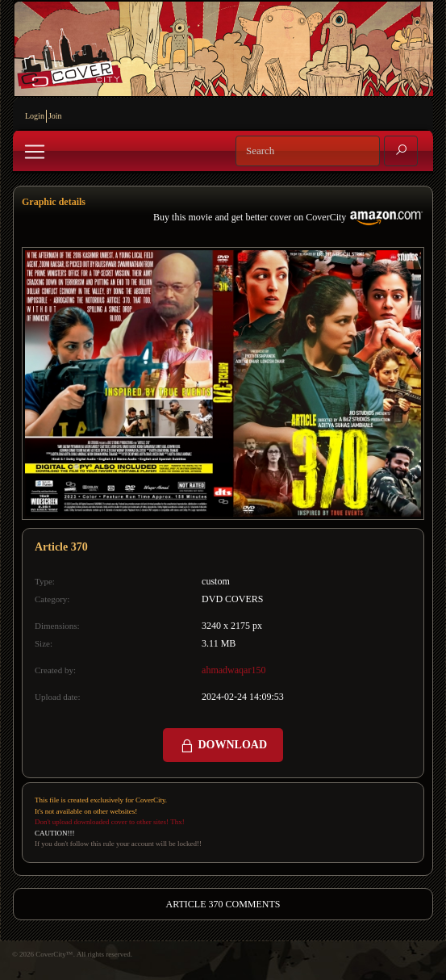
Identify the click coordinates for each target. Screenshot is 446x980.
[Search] (308, 151)
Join (55, 116)
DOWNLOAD (223, 746)
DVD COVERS (232, 599)
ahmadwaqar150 (233, 670)
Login (35, 116)
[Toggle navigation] (35, 152)
